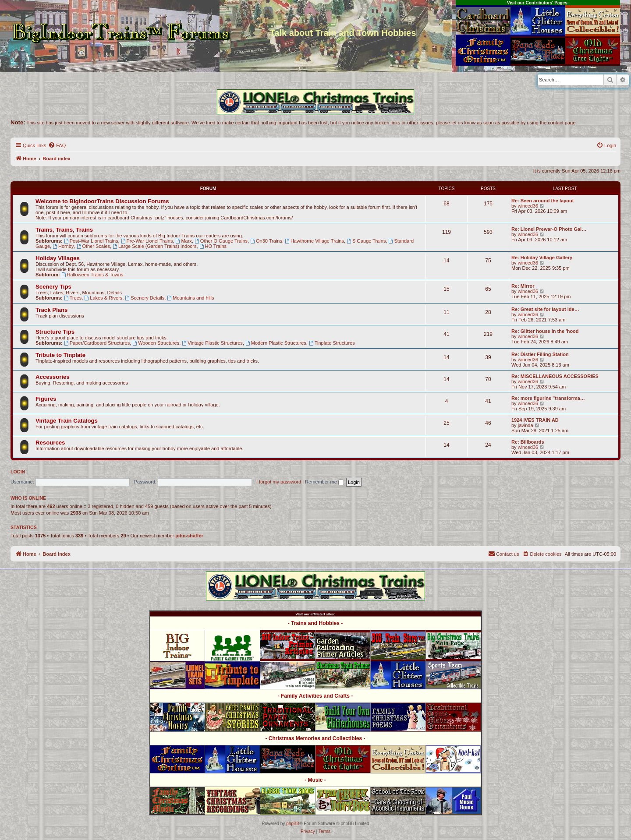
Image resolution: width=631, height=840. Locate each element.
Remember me (324, 482)
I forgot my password (279, 482)
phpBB (293, 824)
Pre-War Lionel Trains (147, 241)
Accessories (53, 377)
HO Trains (213, 246)
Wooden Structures (156, 343)
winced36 (528, 206)
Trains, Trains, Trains (64, 230)
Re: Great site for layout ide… (545, 309)
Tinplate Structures (332, 343)
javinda (526, 425)
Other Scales (93, 246)
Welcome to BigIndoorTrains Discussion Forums (102, 201)
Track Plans (51, 310)
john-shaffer (189, 536)
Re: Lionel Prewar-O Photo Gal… (549, 229)
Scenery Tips (53, 287)
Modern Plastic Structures (276, 343)
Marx (184, 241)
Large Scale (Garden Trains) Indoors (154, 246)
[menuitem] (57, 145)
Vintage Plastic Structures (212, 343)
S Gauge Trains (366, 241)
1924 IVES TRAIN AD (535, 420)
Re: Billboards (528, 442)
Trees (73, 298)
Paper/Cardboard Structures (97, 343)
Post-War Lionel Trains (91, 241)
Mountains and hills (190, 298)
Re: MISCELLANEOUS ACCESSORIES (555, 376)
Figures (46, 399)
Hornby (63, 246)
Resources (50, 443)
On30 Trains (266, 241)
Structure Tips (55, 332)
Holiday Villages (58, 258)
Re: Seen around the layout (542, 201)
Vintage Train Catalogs (67, 421)
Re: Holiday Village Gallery (542, 258)
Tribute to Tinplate (60, 355)
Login (18, 472)
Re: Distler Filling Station (540, 354)
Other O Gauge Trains (221, 241)
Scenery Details (145, 298)
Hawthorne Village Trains (314, 241)
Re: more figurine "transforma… (548, 398)
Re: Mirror (523, 286)
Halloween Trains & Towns (92, 275)
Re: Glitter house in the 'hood (545, 331)
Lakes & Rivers (103, 298)
